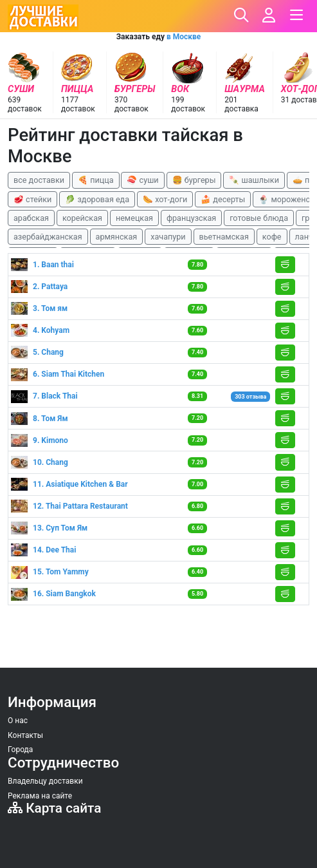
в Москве (184, 37)
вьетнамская (224, 237)
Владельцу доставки (45, 781)
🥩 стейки (32, 199)
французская (191, 218)
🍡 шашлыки (254, 180)
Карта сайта (54, 808)
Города (20, 750)
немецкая (134, 218)
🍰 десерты (223, 199)
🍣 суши (142, 180)
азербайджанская (48, 237)
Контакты (25, 735)
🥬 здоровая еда (97, 199)
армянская (117, 237)
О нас (18, 721)
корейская (82, 218)
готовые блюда (259, 218)
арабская (31, 218)
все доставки (39, 180)
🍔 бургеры (194, 180)
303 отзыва (250, 397)
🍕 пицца (95, 180)
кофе (272, 237)
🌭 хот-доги (165, 199)
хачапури (168, 237)
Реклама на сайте (40, 796)
